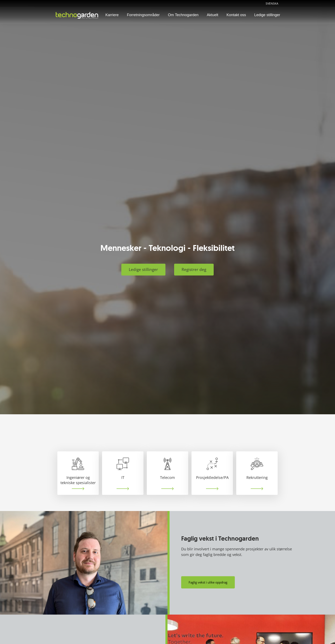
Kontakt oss (236, 15)
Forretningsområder (143, 15)
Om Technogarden (183, 15)
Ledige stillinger (267, 15)
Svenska (272, 3)
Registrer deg (194, 269)
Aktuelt (213, 15)
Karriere (112, 15)
